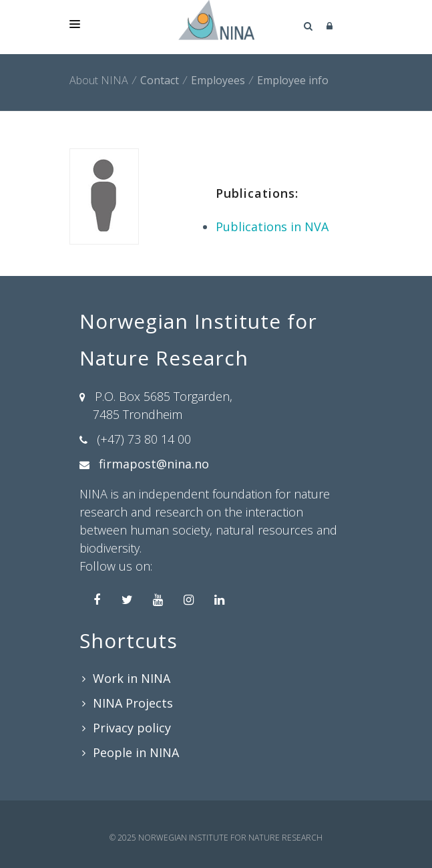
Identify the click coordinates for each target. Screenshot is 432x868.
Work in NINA (132, 678)
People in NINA (136, 752)
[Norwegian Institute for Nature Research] (216, 20)
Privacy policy (132, 728)
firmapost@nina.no (154, 464)
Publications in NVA (272, 227)
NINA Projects (133, 703)
